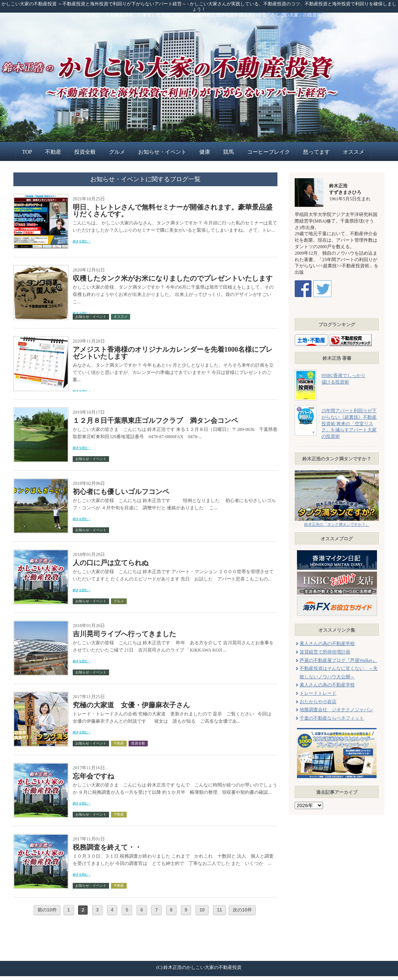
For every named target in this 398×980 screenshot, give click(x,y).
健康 (205, 152)
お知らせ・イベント (162, 152)
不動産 (53, 152)
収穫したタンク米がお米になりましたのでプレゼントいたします (173, 278)
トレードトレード (318, 693)
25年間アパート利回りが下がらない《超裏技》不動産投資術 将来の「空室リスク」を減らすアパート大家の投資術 (349, 423)
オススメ (354, 152)
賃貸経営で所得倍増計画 (325, 652)
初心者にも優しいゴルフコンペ (121, 492)
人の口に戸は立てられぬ (111, 563)
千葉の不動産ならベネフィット (332, 718)
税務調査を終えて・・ (107, 847)
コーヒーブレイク (269, 152)
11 (220, 910)
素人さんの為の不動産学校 (327, 644)
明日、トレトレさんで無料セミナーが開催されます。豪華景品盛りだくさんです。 (173, 211)
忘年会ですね (93, 776)
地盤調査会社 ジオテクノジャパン (336, 710)
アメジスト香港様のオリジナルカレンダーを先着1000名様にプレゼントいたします (173, 353)
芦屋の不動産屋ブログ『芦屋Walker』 (338, 660)
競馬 (228, 152)
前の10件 (47, 910)
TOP (27, 152)
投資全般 (85, 152)
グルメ (117, 152)
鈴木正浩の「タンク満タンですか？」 (337, 524)
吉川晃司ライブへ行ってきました (124, 634)
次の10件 (242, 910)
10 (202, 910)
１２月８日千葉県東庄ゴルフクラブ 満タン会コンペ (155, 421)
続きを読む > (82, 241)
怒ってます (316, 152)
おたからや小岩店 (318, 702)
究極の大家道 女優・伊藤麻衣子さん (131, 705)
